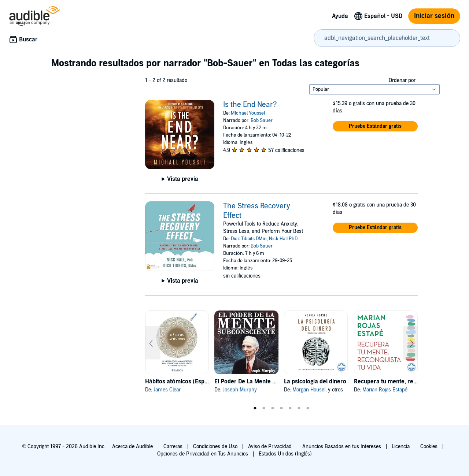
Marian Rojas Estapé (385, 390)
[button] (375, 126)
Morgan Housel (309, 390)
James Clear (167, 390)
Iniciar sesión (434, 16)
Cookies (429, 447)
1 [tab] (255, 408)
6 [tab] (299, 408)
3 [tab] (273, 408)
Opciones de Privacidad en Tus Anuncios (203, 454)
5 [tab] (290, 408)
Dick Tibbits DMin (249, 239)
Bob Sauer (262, 120)
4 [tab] (281, 408)
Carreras (173, 447)
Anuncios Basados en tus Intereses (342, 447)
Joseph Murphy (240, 390)
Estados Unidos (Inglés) (285, 454)
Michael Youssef (248, 113)
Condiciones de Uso (215, 447)
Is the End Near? (250, 105)
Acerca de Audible (132, 447)
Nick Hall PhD (283, 239)
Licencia (401, 447)
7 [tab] (308, 408)
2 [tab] (264, 408)
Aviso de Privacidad (270, 447)
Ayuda (340, 16)
